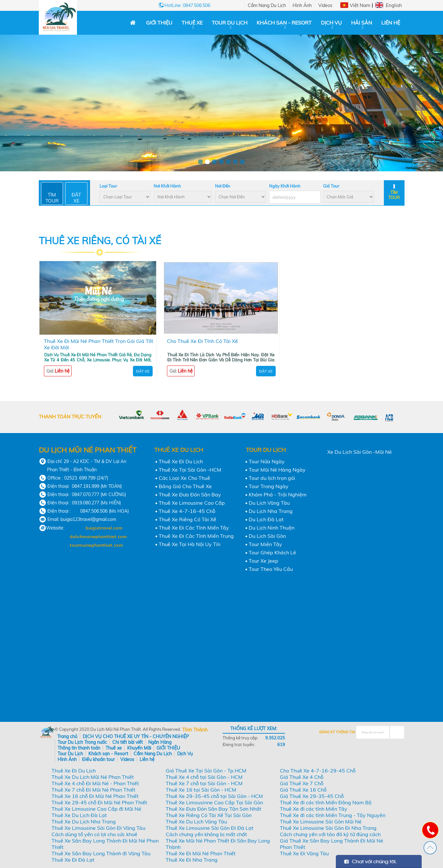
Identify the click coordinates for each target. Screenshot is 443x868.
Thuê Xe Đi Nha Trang (192, 860)
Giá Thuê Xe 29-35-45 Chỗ (312, 796)
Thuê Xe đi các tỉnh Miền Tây (314, 809)
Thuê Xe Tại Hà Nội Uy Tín (190, 544)
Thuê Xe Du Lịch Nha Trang (84, 822)
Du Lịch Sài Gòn (267, 536)
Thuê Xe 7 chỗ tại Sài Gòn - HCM (204, 783)
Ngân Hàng (160, 742)
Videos (325, 5)
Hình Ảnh (302, 5)
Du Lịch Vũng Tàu (269, 503)
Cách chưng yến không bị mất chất (206, 834)
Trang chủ (67, 736)
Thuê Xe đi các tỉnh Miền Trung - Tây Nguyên (333, 815)
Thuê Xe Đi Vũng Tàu (304, 853)
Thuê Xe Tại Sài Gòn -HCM (190, 470)
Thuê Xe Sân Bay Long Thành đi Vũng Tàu (101, 853)
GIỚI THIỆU (159, 23)
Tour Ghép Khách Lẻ (272, 552)
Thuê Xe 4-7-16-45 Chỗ (187, 511)
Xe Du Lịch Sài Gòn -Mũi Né (360, 452)
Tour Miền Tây (265, 544)
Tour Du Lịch (230, 23)
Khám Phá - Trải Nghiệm (278, 494)
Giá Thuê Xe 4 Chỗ (302, 777)
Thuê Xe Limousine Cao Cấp (192, 503)
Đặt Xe (143, 371)
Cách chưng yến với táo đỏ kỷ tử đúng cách (330, 834)
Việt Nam (360, 5)
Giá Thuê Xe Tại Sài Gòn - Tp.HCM (206, 771)
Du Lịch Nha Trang (271, 511)
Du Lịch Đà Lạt (266, 519)
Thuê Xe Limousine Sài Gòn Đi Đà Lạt (210, 828)
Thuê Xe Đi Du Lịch (181, 461)
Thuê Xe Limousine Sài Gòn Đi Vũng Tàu (98, 828)
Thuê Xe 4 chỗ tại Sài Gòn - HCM (204, 777)
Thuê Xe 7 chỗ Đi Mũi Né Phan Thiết (93, 790)
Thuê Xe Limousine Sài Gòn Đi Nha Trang (328, 828)
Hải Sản (362, 23)
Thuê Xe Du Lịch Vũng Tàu (196, 822)
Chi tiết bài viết (128, 742)
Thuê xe (192, 23)
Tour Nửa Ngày (267, 461)
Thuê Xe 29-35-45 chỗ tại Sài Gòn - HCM (214, 796)
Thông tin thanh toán (79, 748)
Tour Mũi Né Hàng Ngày (277, 470)
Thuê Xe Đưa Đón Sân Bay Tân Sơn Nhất (214, 809)
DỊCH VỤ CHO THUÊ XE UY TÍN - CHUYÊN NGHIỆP (136, 736)
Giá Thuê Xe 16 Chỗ (303, 790)
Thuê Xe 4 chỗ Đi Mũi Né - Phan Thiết (95, 783)
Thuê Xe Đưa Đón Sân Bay (190, 494)
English (394, 5)
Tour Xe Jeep (263, 561)
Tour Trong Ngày (269, 486)
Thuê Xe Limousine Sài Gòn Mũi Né (321, 822)
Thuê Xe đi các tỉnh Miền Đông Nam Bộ (326, 802)
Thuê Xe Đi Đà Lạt (73, 860)
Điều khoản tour (98, 759)
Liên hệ (391, 23)
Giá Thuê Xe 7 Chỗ (302, 783)
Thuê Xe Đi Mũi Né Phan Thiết (201, 853)
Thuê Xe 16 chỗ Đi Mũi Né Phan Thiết (95, 796)
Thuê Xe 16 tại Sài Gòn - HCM (201, 790)
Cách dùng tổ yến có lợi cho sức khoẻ (94, 834)
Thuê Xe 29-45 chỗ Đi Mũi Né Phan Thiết (99, 802)
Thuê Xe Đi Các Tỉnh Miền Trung (196, 536)
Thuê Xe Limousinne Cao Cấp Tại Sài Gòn (214, 802)
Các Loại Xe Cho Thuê (184, 478)
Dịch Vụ (331, 23)
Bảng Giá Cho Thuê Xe (185, 486)
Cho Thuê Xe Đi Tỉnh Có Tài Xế (202, 341)
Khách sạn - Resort (284, 23)
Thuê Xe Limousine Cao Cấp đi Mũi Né (96, 809)
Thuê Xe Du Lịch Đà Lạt (79, 815)
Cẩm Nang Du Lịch (267, 5)
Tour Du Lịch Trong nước (82, 742)
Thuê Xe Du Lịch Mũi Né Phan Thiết (93, 777)
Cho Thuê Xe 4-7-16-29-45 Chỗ (318, 771)
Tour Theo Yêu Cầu (271, 569)
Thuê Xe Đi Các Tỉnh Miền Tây (194, 528)
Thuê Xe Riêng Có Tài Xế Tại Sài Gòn (209, 815)
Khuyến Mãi (139, 748)
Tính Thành (195, 730)
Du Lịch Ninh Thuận (272, 528)
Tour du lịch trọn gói (272, 478)
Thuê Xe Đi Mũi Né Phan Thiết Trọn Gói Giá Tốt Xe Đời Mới (99, 344)
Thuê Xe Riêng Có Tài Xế (187, 519)
